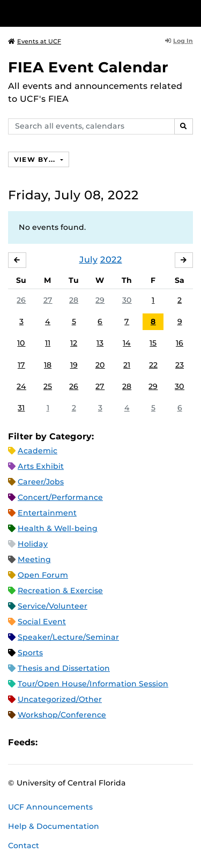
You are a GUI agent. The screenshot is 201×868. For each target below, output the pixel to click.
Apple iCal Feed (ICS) (51, 742)
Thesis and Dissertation (64, 668)
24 (21, 386)
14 (127, 343)
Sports (30, 653)
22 (153, 365)
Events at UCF (35, 41)
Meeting (34, 559)
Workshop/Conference (62, 715)
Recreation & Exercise (60, 590)
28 (74, 300)
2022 (111, 260)
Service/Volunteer (53, 606)
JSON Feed (124, 742)
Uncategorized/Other (60, 699)
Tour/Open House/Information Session (93, 684)
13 (100, 343)
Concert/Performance (60, 497)
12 (74, 343)
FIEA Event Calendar (88, 67)
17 (21, 365)
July (88, 260)
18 (48, 365)
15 (153, 343)
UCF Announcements (50, 807)
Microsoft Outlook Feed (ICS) (70, 742)
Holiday (33, 544)
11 (48, 343)
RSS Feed (88, 742)
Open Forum (43, 575)
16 (180, 343)
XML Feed (106, 742)
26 (21, 300)
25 (48, 386)
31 (21, 408)
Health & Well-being (58, 528)
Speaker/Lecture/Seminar (68, 637)
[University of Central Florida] (81, 13)
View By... (36, 159)
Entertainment (47, 513)
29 (100, 300)
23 (180, 365)
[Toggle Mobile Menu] (190, 13)
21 (127, 365)
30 (127, 300)
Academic (38, 451)
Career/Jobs (41, 482)
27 (48, 300)
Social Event (42, 622)
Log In (179, 41)
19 (74, 365)
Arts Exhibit (41, 466)
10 (21, 343)
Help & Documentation (54, 826)
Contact (24, 845)
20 (100, 365)
